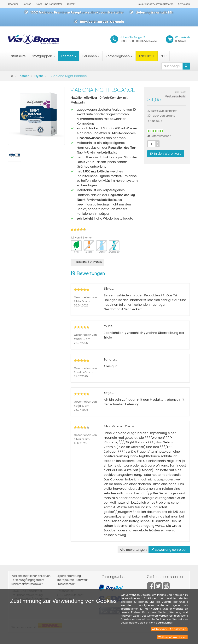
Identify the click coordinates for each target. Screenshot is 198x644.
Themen (69, 56)
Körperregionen (119, 56)
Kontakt (71, 4)
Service (27, 4)
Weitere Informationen (172, 637)
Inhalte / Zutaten (87, 262)
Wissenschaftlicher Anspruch (31, 576)
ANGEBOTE (147, 56)
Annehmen (178, 629)
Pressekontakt (66, 584)
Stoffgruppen (43, 56)
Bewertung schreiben (169, 550)
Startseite (18, 56)
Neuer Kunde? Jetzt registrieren (155, 4)
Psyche (39, 76)
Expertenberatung (69, 576)
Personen (91, 56)
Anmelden (184, 4)
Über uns (13, 4)
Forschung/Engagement (28, 580)
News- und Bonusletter (49, 4)
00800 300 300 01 (138, 39)
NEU (164, 56)
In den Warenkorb (166, 154)
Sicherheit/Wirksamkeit (27, 584)
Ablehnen (159, 629)
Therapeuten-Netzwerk (72, 580)
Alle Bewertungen (133, 550)
